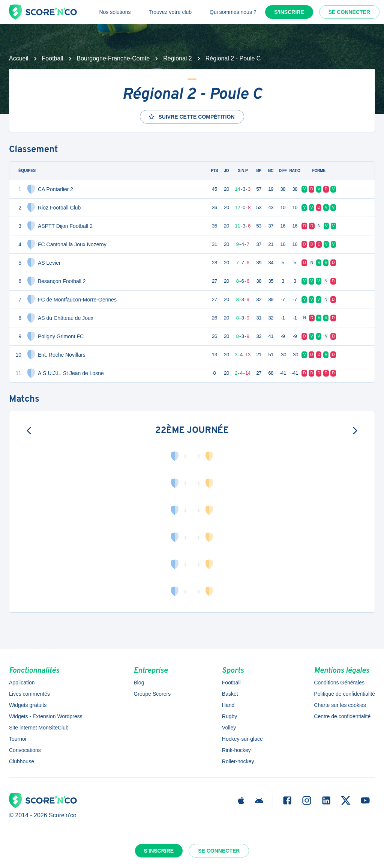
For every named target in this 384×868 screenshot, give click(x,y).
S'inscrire (289, 12)
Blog (139, 683)
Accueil (19, 58)
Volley (229, 728)
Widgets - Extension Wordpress (46, 716)
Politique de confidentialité (344, 694)
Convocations (25, 750)
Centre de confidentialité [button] (342, 716)
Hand (228, 705)
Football (53, 58)
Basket (230, 694)
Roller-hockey (238, 761)
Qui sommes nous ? (233, 12)
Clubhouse (22, 761)
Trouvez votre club (170, 12)
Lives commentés (29, 694)
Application (22, 683)
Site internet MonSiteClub (39, 728)
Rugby (229, 716)
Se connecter (349, 12)
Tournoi (18, 739)
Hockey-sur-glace (242, 739)
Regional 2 (178, 58)
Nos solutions (115, 12)
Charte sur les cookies (340, 705)
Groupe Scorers (152, 694)
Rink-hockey (236, 750)
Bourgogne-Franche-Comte (113, 58)
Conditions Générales (339, 683)
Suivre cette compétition (191, 117)
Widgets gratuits (28, 705)
